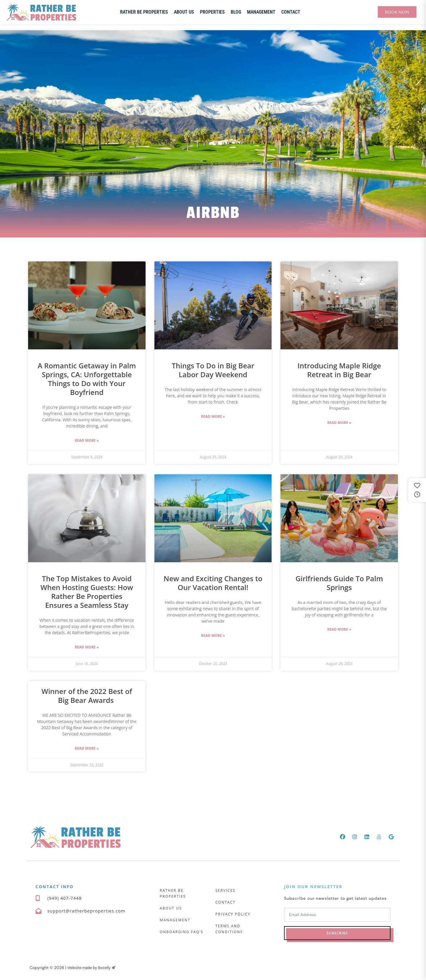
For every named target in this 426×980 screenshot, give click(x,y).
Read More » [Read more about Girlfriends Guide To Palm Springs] (339, 629)
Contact (291, 12)
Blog (236, 12)
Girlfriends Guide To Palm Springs (339, 583)
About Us (184, 12)
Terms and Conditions (229, 929)
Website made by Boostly (95, 968)
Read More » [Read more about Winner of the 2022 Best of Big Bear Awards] (87, 748)
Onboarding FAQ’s (181, 932)
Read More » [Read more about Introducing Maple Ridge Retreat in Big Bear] (339, 423)
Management (261, 12)
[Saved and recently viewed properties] (417, 490)
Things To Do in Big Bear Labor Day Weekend (213, 370)
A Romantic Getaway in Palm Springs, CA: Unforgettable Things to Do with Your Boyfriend (87, 379)
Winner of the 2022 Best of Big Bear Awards (87, 696)
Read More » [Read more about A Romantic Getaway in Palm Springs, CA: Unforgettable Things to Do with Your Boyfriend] (87, 440)
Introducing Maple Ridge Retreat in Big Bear (339, 370)
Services (225, 890)
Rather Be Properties (144, 12)
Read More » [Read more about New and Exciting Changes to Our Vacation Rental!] (213, 636)
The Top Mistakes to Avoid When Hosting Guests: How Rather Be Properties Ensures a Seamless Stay (87, 592)
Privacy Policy (233, 914)
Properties (212, 12)
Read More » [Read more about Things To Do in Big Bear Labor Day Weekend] (213, 416)
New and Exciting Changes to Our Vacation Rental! (213, 583)
